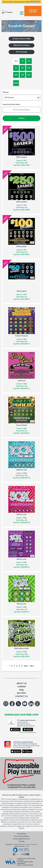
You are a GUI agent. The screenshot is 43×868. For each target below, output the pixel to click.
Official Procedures (22, 45)
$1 (22, 61)
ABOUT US (22, 683)
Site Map (22, 841)
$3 (16, 68)
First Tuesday (22, 52)
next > (26, 666)
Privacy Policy (21, 834)
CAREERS (22, 687)
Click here (22, 733)
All (16, 61)
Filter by (6, 92)
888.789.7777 (16, 787)
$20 (16, 75)
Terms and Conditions (22, 836)
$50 (29, 75)
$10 (29, 68)
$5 (22, 68)
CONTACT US (21, 696)
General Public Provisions (22, 839)
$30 (22, 75)
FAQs (16, 83)
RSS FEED (21, 693)
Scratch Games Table (21, 39)
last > (32, 666)
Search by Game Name (11, 104)
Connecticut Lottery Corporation (27, 844)
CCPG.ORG (31, 787)
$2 (29, 61)
